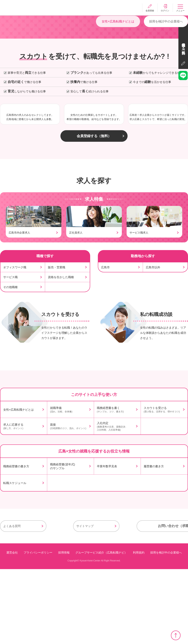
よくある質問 (12, 601)
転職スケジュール (15, 558)
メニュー (180, 11)
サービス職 (10, 339)
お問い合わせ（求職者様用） (144, 601)
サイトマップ (62, 601)
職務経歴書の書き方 (16, 541)
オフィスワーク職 (15, 329)
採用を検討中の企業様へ (166, 60)
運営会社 (12, 628)
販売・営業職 (57, 329)
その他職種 (10, 349)
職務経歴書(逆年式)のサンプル (63, 541)
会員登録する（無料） (94, 198)
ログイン (165, 11)
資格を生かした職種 (61, 339)
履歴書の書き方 (154, 541)
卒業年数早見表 (107, 541)
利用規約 (139, 628)
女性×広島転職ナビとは (118, 60)
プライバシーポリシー (38, 628)
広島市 (105, 329)
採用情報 (64, 628)
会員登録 (150, 11)
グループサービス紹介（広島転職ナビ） (101, 628)
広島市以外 (153, 329)
